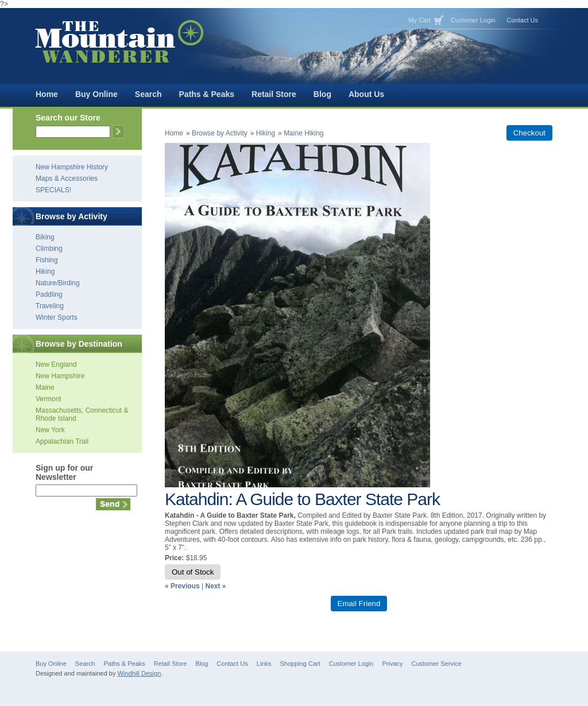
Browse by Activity (220, 133)
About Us (366, 94)
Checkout (529, 133)
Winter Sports (57, 317)
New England (56, 364)
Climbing (49, 249)
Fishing (47, 260)
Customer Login (473, 20)
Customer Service (437, 664)
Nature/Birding (58, 283)
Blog (322, 94)
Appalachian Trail (62, 441)
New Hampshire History (72, 167)
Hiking (45, 271)
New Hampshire (60, 376)
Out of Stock (193, 572)
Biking (45, 237)
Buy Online (96, 94)
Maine (45, 387)
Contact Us (523, 20)
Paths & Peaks (207, 94)
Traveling (50, 306)
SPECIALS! (53, 190)
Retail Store (274, 94)
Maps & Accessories (67, 179)
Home (47, 94)
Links (264, 664)
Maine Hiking (303, 133)
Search (148, 94)
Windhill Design (139, 673)
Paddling (49, 294)
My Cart (419, 20)
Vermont (49, 399)
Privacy (392, 664)
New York (50, 430)
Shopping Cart (300, 664)
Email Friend (359, 604)
